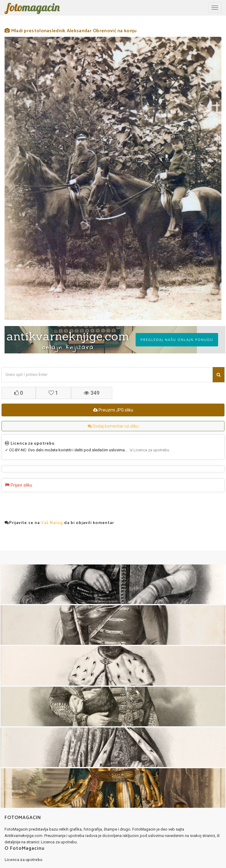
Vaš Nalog (52, 523)
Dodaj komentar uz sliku (113, 426)
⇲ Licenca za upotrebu (148, 450)
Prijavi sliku (19, 485)
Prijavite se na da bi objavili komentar (59, 523)
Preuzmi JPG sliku (113, 410)
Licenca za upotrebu (23, 860)
